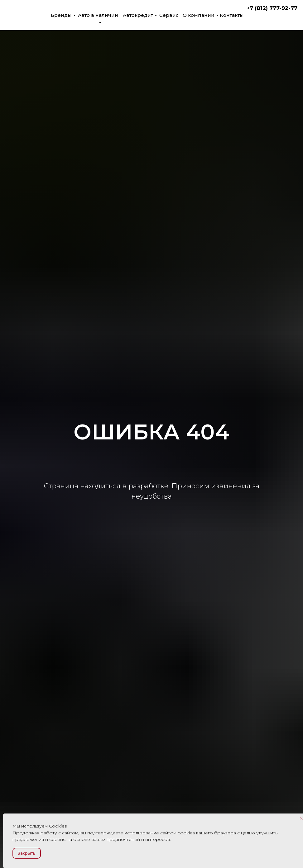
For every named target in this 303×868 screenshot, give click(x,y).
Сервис (169, 15)
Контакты (232, 15)
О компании (199, 15)
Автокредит (138, 15)
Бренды (61, 15)
